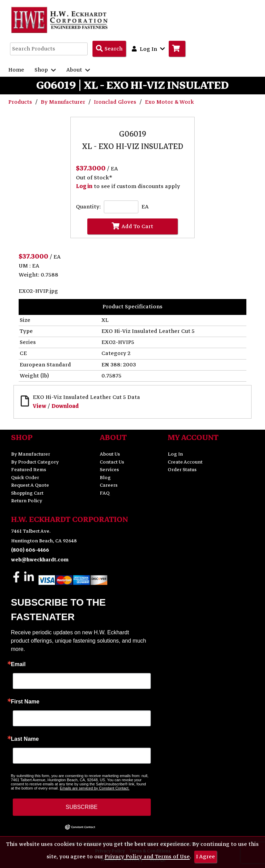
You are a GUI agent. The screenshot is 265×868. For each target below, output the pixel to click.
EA (145, 207)
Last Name (25, 739)
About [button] (78, 70)
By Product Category (35, 462)
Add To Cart (132, 226)
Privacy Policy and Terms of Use (147, 857)
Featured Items (29, 470)
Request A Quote (30, 485)
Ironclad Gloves (116, 102)
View (40, 406)
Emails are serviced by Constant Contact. (95, 788)
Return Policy (27, 501)
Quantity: (88, 207)
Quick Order (25, 478)
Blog (105, 478)
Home (16, 70)
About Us (110, 454)
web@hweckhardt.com (40, 560)
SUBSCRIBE (81, 807)
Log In (175, 454)
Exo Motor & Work (169, 102)
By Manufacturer (64, 102)
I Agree (205, 857)
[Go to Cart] (177, 49)
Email (18, 664)
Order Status (182, 470)
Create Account (185, 462)
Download (65, 406)
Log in (84, 186)
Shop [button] (45, 70)
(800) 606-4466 (30, 550)
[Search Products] (109, 49)
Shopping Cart (27, 493)
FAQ (105, 493)
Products (21, 102)
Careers (109, 485)
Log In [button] (148, 49)
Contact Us (112, 462)
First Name (25, 702)
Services (109, 470)
